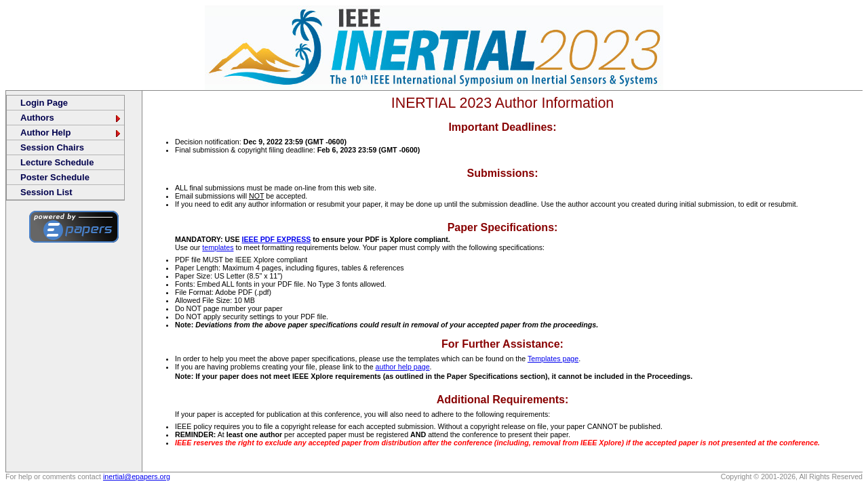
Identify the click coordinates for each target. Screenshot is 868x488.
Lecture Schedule (57, 162)
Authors (71, 118)
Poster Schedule (55, 177)
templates (218, 247)
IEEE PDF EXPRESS (276, 239)
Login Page (44, 103)
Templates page (553, 359)
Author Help (71, 133)
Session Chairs (52, 147)
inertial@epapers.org (137, 476)
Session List (46, 192)
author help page (403, 367)
